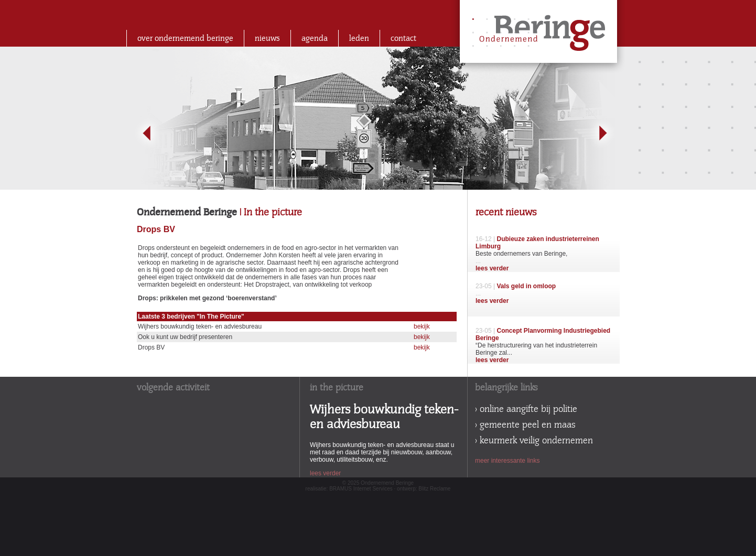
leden (359, 38)
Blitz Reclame (434, 489)
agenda (315, 38)
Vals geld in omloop (526, 286)
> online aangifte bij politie (526, 409)
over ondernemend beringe (185, 38)
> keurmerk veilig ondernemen (534, 441)
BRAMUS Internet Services (361, 489)
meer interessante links (507, 461)
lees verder (492, 268)
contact (403, 38)
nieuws (267, 38)
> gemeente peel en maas (525, 425)
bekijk (422, 326)
